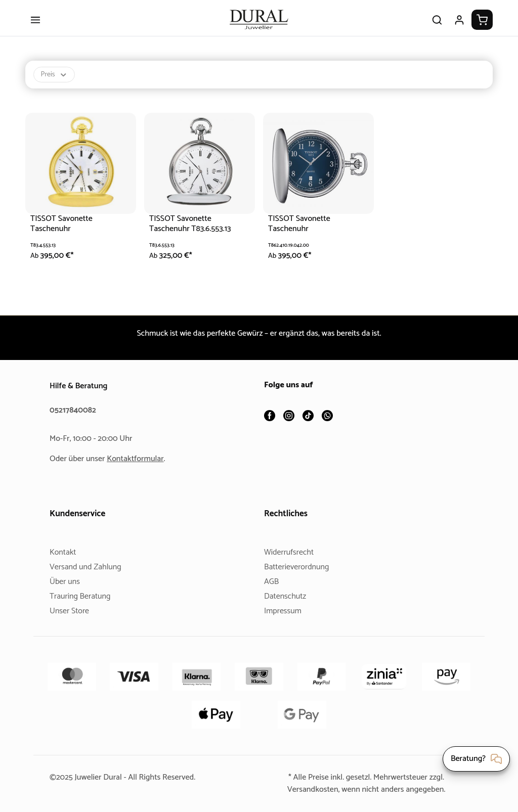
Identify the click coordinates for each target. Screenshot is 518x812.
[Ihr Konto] (459, 26)
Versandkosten (309, 790)
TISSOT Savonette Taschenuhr (64, 230)
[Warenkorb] (482, 26)
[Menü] (35, 26)
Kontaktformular (139, 459)
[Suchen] (437, 26)
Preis (55, 81)
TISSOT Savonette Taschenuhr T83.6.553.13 (195, 230)
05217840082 (74, 410)
